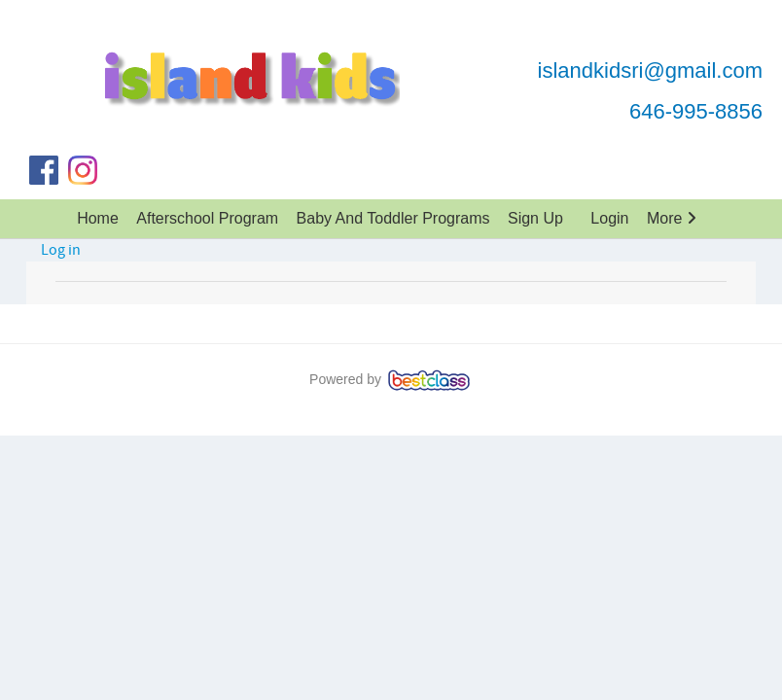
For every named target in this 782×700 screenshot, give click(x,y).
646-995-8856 (696, 111)
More (672, 218)
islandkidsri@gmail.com (650, 70)
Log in (61, 250)
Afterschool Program (207, 218)
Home (98, 218)
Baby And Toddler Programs (393, 218)
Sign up (535, 218)
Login (609, 218)
